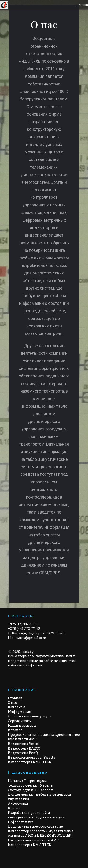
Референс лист (21, 822)
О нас (12, 703)
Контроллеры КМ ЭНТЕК (30, 762)
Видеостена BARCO (24, 748)
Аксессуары (18, 803)
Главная (15, 698)
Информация (20, 712)
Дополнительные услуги (30, 716)
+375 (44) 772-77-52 (24, 629)
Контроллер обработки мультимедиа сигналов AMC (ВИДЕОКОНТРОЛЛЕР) (41, 833)
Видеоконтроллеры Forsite (32, 757)
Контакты (17, 707)
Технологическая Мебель (30, 785)
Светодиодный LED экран (30, 790)
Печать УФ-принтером (28, 781)
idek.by (27, 652)
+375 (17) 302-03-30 (23, 624)
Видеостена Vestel (24, 744)
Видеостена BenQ (23, 753)
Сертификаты (20, 721)
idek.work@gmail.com (27, 638)
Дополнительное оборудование (35, 826)
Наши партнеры (22, 725)
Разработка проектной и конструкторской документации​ (36, 815)
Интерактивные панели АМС (33, 840)
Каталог (15, 730)
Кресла (14, 808)
